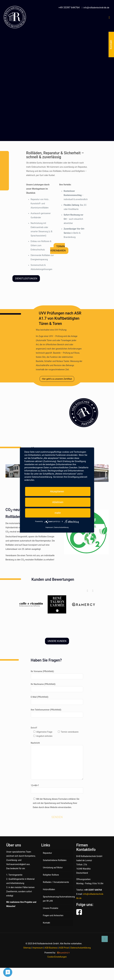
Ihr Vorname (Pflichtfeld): (57, 675)
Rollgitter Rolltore (51, 875)
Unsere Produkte (51, 908)
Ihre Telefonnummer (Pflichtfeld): (57, 713)
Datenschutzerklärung (81, 948)
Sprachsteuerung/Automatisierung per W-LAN (58, 899)
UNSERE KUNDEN (57, 641)
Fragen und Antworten (53, 915)
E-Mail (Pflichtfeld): (57, 700)
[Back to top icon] (105, 939)
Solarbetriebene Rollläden (55, 860)
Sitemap (27, 948)
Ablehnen (58, 502)
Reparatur (47, 853)
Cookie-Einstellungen (57, 957)
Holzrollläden (49, 889)
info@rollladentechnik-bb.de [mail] (96, 8)
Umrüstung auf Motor (53, 868)
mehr (58, 513)
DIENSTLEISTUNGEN (26, 279)
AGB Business (51, 948)
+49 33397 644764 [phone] (69, 7)
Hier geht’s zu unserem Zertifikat (57, 379)
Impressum (38, 948)
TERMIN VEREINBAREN (58, 248)
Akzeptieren (57, 491)
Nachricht (57, 761)
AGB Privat (64, 948)
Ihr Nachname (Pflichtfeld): (57, 688)
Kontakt (46, 923)
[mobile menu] (109, 18)
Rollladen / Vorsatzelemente (56, 882)
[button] (93, 591)
